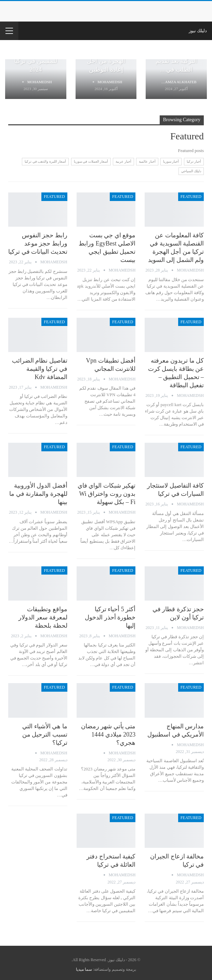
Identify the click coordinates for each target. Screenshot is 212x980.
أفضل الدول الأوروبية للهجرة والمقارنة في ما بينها (38, 494)
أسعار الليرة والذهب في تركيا (45, 161)
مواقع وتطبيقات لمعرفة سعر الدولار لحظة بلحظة (43, 617)
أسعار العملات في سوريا (91, 161)
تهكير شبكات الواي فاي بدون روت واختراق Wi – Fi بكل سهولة (107, 494)
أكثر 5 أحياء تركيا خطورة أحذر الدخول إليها (110, 617)
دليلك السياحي (191, 171)
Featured (191, 197)
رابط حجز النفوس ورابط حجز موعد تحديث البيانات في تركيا (38, 243)
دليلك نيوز (198, 31)
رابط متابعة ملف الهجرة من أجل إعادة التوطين (106, 61)
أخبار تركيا (194, 161)
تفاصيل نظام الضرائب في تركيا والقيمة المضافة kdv (40, 369)
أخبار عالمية (147, 161)
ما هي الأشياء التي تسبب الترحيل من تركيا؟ (45, 734)
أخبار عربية (123, 161)
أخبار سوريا (171, 161)
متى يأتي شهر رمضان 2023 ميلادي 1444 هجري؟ (108, 734)
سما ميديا (84, 969)
